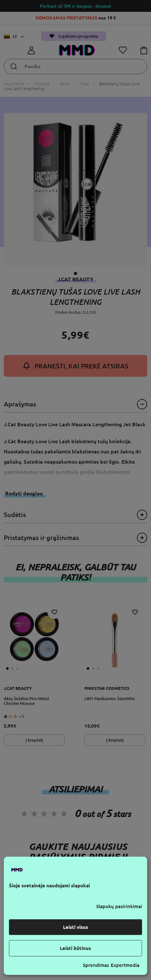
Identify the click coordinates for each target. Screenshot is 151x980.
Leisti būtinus (75, 948)
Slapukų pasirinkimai (119, 906)
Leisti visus (75, 927)
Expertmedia (125, 965)
